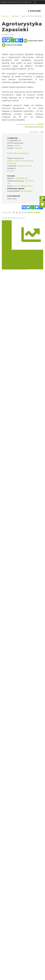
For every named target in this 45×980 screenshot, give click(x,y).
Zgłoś (40, 124)
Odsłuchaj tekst (33, 41)
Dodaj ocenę (33, 212)
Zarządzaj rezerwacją (34, 127)
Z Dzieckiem (34, 11)
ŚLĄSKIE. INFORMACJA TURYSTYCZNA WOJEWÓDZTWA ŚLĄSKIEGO (17, 2)
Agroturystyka (27, 191)
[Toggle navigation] (35, 2)
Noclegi (10, 171)
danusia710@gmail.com (23, 186)
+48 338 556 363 (21, 178)
